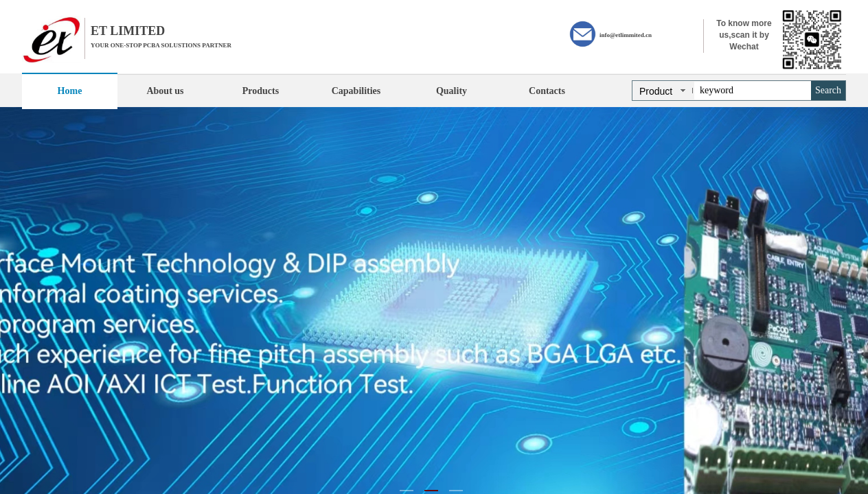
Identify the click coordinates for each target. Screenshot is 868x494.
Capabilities (356, 91)
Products (261, 91)
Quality (452, 91)
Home (70, 91)
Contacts (547, 91)
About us (165, 91)
